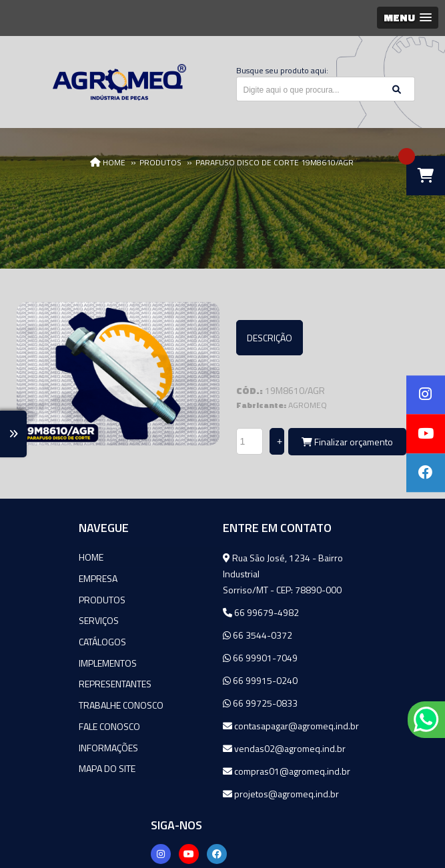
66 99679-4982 (195, 612)
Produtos (50, 598)
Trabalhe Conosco (69, 701)
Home (39, 556)
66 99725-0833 (195, 702)
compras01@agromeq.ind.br (221, 786)
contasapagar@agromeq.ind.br (220, 734)
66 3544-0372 (192, 634)
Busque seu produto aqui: (282, 70)
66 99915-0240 (195, 680)
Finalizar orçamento (347, 442)
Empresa (46, 577)
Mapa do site (55, 763)
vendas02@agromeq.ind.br (219, 764)
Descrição (270, 338)
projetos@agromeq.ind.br (215, 809)
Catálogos (50, 639)
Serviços (47, 618)
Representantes (63, 680)
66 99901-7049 (195, 657)
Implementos (56, 660)
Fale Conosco (57, 722)
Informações (56, 742)
